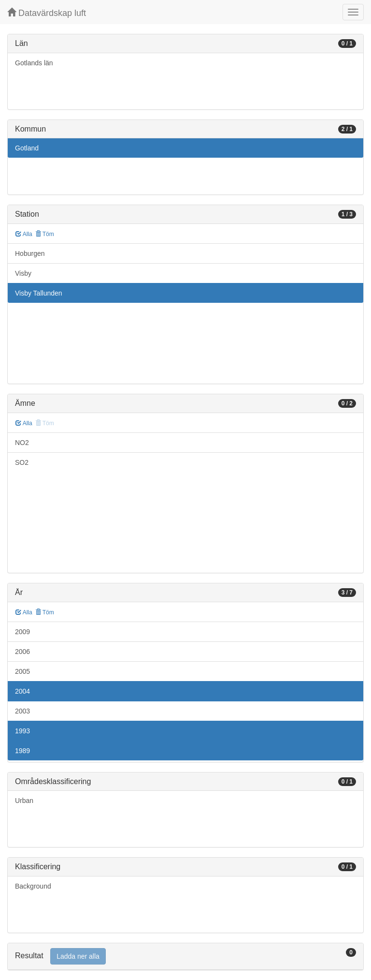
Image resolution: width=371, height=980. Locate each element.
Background (33, 886)
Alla (24, 234)
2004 (22, 691)
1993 (22, 731)
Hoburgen (30, 253)
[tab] (185, 957)
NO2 (22, 443)
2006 (22, 652)
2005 (22, 671)
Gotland (27, 148)
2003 (22, 711)
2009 (22, 632)
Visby (23, 273)
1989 (22, 751)
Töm (45, 234)
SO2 (22, 462)
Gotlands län (34, 63)
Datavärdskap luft (47, 13)
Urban (24, 801)
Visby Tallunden (39, 293)
